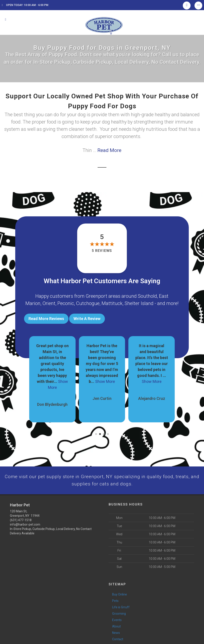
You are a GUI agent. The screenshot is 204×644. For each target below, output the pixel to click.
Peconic (66, 303)
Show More (105, 380)
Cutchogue (88, 303)
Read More (109, 150)
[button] (96, 433)
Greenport (96, 296)
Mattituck (112, 303)
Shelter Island (139, 303)
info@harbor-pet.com (25, 524)
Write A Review (87, 319)
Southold (147, 296)
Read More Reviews (46, 319)
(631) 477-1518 (21, 520)
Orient (49, 303)
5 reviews (102, 251)
